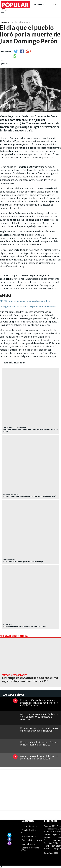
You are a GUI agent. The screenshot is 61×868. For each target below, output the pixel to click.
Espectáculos (28, 840)
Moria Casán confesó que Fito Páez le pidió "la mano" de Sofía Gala (39, 757)
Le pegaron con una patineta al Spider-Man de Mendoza (28, 307)
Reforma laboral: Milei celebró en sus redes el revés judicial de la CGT (39, 743)
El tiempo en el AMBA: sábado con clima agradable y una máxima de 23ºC (30, 430)
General (25, 844)
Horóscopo (34, 848)
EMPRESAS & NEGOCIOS (13, 494)
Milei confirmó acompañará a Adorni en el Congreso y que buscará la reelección (39, 717)
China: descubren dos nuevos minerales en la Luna (25, 627)
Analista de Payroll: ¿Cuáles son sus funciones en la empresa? (30, 496)
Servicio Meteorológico (15, 427)
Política (33, 830)
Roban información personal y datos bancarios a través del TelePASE (39, 729)
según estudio (10, 560)
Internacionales (36, 840)
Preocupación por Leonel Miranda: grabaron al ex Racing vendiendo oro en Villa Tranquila (39, 703)
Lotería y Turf (25, 849)
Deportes (33, 836)
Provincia (39, 5)
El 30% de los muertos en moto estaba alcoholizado (26, 301)
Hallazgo (8, 625)
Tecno (32, 844)
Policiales (26, 836)
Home (25, 826)
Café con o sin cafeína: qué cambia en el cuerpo (23, 562)
